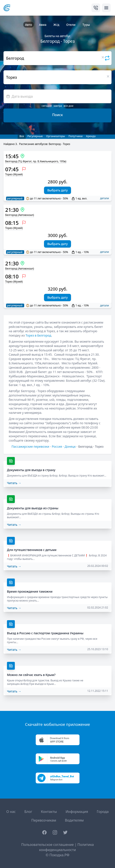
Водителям (74, 820)
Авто (29, 25)
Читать (14, 483)
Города (103, 812)
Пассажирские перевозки (30, 446)
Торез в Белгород (38, 335)
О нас (11, 812)
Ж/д (56, 25)
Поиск (58, 115)
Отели (71, 25)
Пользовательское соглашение (47, 845)
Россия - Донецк (64, 446)
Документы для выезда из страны (33, 508)
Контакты (49, 812)
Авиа (43, 25)
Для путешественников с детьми (32, 550)
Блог (28, 812)
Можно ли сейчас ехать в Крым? (31, 675)
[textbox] (57, 96)
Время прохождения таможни (30, 591)
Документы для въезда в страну (31, 470)
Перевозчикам (44, 820)
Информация (77, 812)
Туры (86, 25)
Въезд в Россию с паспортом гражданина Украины (45, 633)
